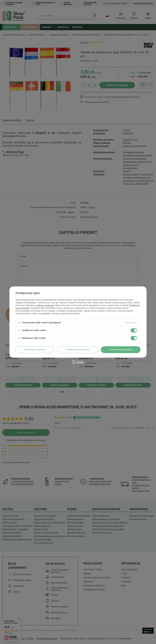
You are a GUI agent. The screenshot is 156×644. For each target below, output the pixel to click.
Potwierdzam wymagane (77, 350)
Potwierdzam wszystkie (121, 350)
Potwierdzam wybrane (35, 350)
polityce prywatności (45, 305)
